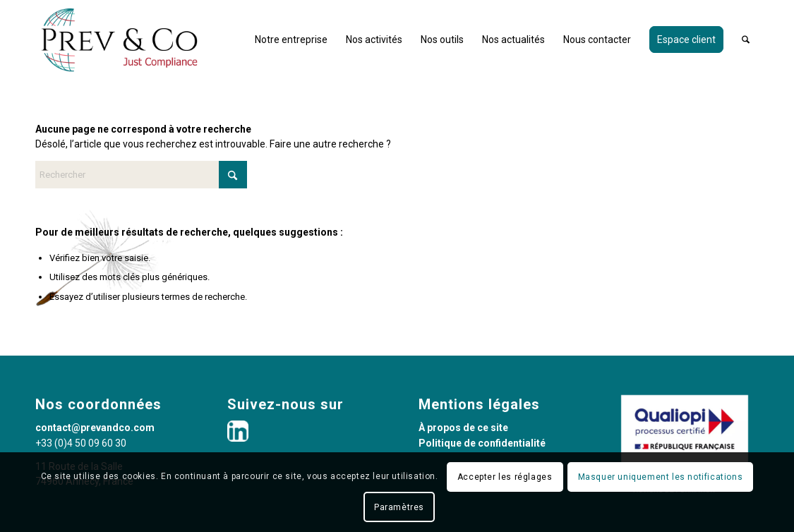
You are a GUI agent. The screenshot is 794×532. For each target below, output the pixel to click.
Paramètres (399, 507)
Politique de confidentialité (482, 443)
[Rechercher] (746, 40)
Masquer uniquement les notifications (661, 477)
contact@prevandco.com (95, 428)
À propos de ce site (463, 428)
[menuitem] (291, 40)
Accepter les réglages (505, 477)
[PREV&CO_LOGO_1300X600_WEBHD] (119, 40)
